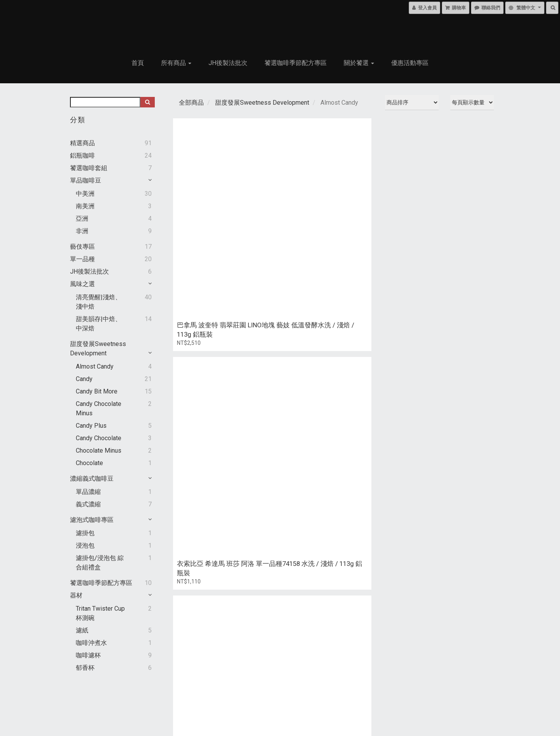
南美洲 (85, 206)
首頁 (138, 63)
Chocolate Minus (99, 451)
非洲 (82, 231)
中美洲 (85, 194)
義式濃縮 (88, 504)
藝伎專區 (82, 247)
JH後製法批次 (228, 63)
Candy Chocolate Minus (99, 408)
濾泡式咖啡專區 (92, 520)
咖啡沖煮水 (91, 643)
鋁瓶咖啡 (82, 155)
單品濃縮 (88, 492)
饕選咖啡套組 (89, 168)
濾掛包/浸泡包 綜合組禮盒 (100, 563)
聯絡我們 (380, 708)
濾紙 (82, 630)
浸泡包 (85, 545)
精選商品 (82, 143)
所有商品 (176, 63)
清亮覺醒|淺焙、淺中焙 (99, 302)
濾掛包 (85, 533)
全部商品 (191, 103)
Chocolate (89, 463)
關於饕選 (359, 63)
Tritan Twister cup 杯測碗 (100, 613)
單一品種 (82, 259)
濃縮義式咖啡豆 (92, 479)
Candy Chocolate (99, 438)
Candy (84, 379)
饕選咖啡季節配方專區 (296, 63)
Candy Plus (91, 426)
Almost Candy (95, 366)
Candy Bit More (97, 391)
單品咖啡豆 (86, 180)
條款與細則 (87, 721)
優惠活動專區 (410, 63)
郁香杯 (85, 668)
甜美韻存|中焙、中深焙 (99, 324)
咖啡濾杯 (88, 655)
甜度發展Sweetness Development (262, 103)
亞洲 (82, 219)
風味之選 (82, 284)
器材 (76, 595)
